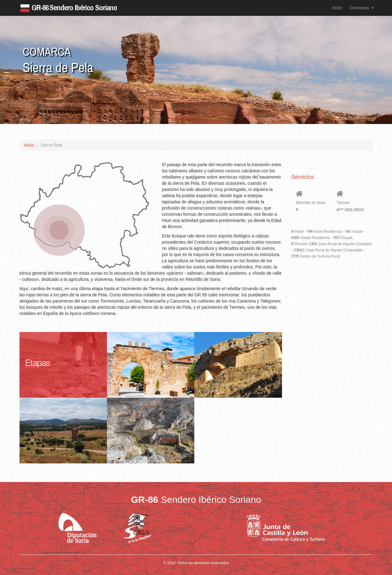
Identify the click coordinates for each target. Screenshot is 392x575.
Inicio (337, 8)
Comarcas (362, 8)
